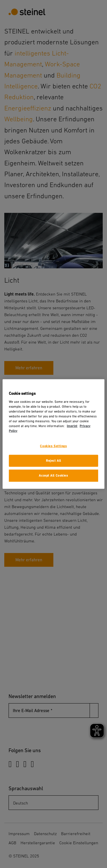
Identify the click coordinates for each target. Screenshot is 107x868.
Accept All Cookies (53, 475)
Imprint (72, 426)
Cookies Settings (53, 446)
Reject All (53, 461)
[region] (53, 434)
